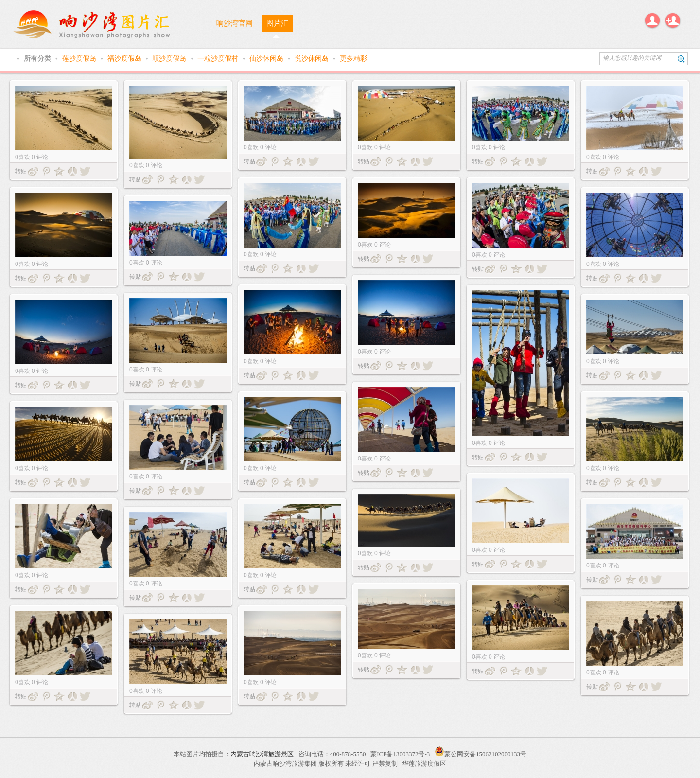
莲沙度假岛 (80, 58)
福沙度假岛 (125, 58)
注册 (673, 20)
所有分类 (38, 58)
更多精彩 (353, 58)
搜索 (681, 59)
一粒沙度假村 (219, 58)
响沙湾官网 (235, 23)
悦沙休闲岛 (313, 58)
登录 (652, 20)
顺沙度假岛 (170, 58)
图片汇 (277, 23)
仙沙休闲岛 (267, 58)
